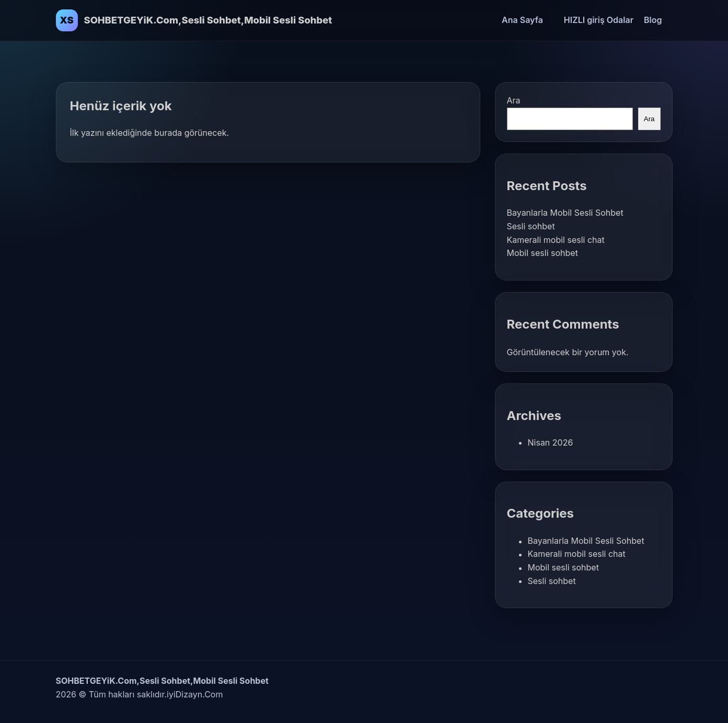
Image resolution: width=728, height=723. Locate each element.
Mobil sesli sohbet (542, 253)
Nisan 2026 (551, 442)
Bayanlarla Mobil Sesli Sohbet (565, 213)
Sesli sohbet (531, 226)
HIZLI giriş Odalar (599, 20)
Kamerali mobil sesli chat (556, 240)
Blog (653, 20)
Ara (514, 100)
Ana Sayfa (522, 20)
